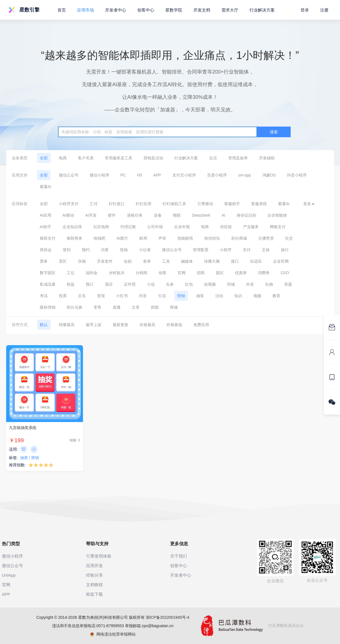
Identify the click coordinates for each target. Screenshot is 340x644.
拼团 (155, 307)
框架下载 (94, 594)
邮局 (143, 238)
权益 (71, 284)
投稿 (124, 250)
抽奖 (200, 296)
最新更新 (121, 325)
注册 (324, 10)
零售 (98, 307)
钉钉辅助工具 (174, 204)
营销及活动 (153, 158)
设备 (158, 215)
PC (123, 175)
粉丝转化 (212, 238)
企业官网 (281, 261)
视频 (257, 296)
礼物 (269, 284)
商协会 (46, 250)
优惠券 (241, 273)
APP (157, 175)
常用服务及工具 (119, 158)
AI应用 (46, 215)
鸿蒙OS (269, 175)
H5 (140, 175)
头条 (170, 284)
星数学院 (174, 10)
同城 (231, 284)
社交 (289, 238)
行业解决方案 (186, 158)
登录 (305, 10)
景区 (63, 261)
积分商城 (239, 238)
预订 (90, 284)
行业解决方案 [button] (262, 10)
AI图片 (122, 238)
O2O (285, 273)
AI (224, 215)
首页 (62, 10)
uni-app (245, 175)
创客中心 (146, 10)
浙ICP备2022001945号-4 (168, 617)
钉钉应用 (144, 204)
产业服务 (251, 227)
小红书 (122, 296)
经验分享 (94, 575)
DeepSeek (201, 215)
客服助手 (232, 204)
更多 (309, 204)
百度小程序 (217, 175)
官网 (182, 273)
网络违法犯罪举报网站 (113, 634)
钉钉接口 (117, 204)
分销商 (142, 273)
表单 (147, 261)
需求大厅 (230, 10)
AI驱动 (68, 215)
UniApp (9, 575)
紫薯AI (46, 187)
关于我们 (179, 556)
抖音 (143, 296)
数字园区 (48, 273)
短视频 (210, 284)
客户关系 (86, 158)
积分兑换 (75, 307)
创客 (163, 273)
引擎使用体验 (99, 556)
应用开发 (94, 566)
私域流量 (48, 284)
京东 (82, 296)
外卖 (250, 284)
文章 (136, 307)
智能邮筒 (185, 238)
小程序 (226, 250)
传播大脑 (212, 261)
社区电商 (101, 227)
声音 (162, 238)
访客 (105, 250)
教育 (276, 296)
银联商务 (75, 238)
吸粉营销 (48, 307)
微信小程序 (100, 175)
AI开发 (91, 215)
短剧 (128, 261)
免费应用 (201, 325)
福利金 (92, 273)
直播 (117, 307)
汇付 (94, 204)
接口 (235, 261)
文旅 (266, 250)
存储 (82, 261)
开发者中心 (116, 10)
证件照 (130, 284)
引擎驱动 (205, 204)
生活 (213, 158)
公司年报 (155, 227)
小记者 (145, 250)
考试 (44, 296)
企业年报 (182, 227)
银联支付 (48, 238)
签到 (67, 250)
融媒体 (187, 261)
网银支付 (278, 227)
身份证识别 (246, 215)
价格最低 (174, 325)
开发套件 (105, 261)
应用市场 (85, 10)
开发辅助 (267, 158)
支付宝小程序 (184, 175)
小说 (151, 284)
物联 (177, 215)
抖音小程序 (297, 175)
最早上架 (94, 325)
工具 (166, 261)
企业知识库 (72, 227)
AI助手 (46, 227)
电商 (63, 158)
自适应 (256, 261)
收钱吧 (100, 238)
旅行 (285, 250)
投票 (63, 296)
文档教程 (94, 585)
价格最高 (147, 325)
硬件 (112, 215)
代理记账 (128, 227)
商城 (174, 307)
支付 (247, 250)
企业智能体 (277, 215)
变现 (101, 296)
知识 (238, 296)
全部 (44, 158)
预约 (86, 250)
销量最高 (67, 325)
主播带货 (266, 238)
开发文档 (202, 10)
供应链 (226, 227)
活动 (219, 296)
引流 (162, 296)
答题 (288, 284)
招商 (201, 273)
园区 (220, 273)
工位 (71, 273)
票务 (44, 261)
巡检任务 (135, 215)
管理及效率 (238, 158)
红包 (189, 284)
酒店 (109, 284)
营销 (181, 296)
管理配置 (201, 250)
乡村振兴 (117, 273)
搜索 (274, 132)
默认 (44, 325)
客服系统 (259, 204)
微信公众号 (69, 175)
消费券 (264, 273)
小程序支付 (69, 204)
